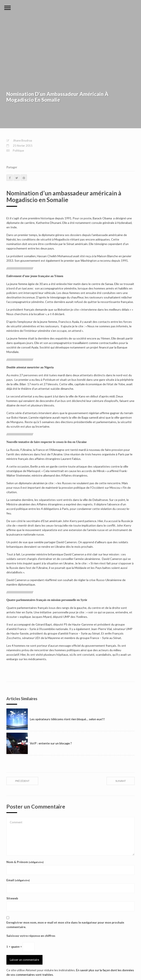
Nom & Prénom (25, 862)
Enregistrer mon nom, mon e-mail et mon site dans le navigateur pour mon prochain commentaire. (65, 925)
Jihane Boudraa (22, 140)
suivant (121, 781)
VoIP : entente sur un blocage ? (39, 743)
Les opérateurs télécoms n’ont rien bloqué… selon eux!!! (56, 719)
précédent (22, 781)
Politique (18, 151)
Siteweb (12, 898)
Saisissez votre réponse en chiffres (31, 936)
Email (18, 880)
